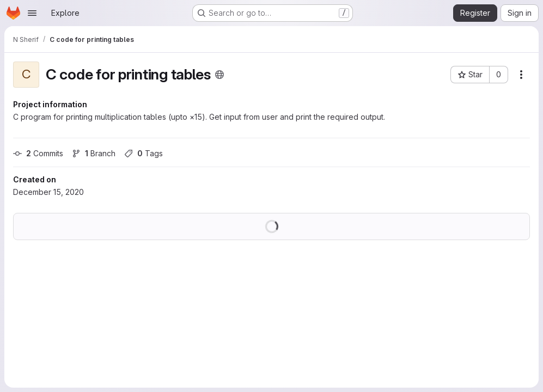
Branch (94, 153)
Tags (144, 153)
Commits (38, 153)
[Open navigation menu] (32, 13)
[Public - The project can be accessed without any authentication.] (219, 75)
